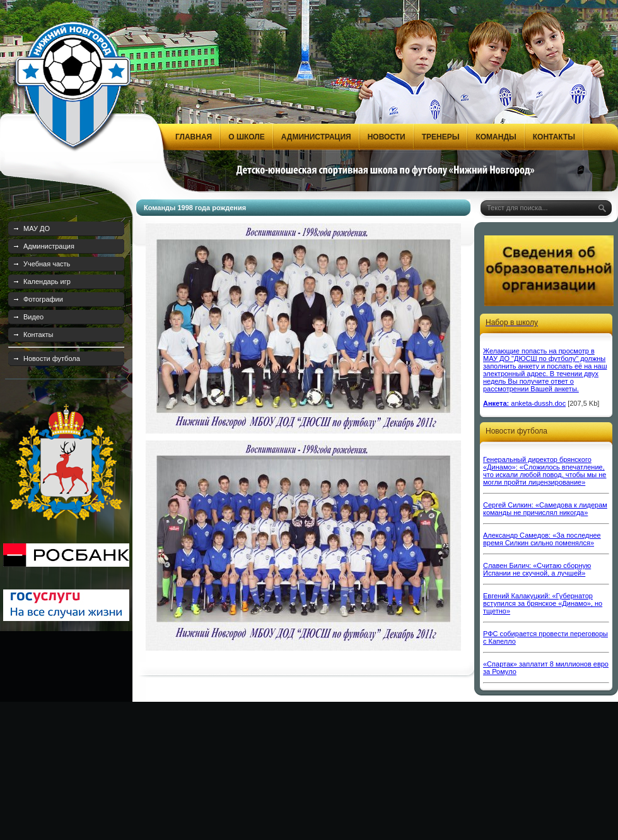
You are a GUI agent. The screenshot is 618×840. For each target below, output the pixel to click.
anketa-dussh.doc (538, 403)
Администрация (49, 246)
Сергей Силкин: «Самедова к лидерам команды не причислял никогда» (545, 509)
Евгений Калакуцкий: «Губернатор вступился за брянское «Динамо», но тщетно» (543, 603)
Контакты (38, 334)
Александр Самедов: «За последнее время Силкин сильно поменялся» (542, 539)
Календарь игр (47, 281)
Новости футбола (52, 358)
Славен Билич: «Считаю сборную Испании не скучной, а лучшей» (537, 569)
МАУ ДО (37, 228)
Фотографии (43, 299)
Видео (33, 317)
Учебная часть (47, 264)
